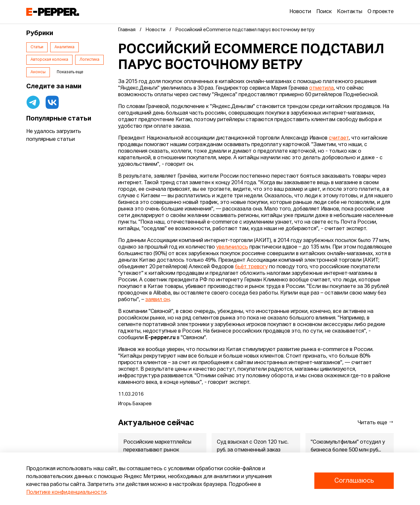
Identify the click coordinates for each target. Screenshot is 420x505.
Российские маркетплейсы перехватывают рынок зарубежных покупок (157, 450)
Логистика (89, 60)
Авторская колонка (49, 60)
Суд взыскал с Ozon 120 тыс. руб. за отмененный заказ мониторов (253, 450)
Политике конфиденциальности (66, 493)
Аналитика (64, 47)
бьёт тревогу (251, 267)
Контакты (350, 12)
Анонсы (38, 72)
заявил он (157, 300)
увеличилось (232, 247)
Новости (300, 12)
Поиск (324, 12)
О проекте (381, 12)
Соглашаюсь (354, 481)
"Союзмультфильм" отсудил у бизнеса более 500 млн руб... (348, 446)
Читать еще (376, 422)
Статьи (37, 47)
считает (339, 138)
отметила (321, 88)
